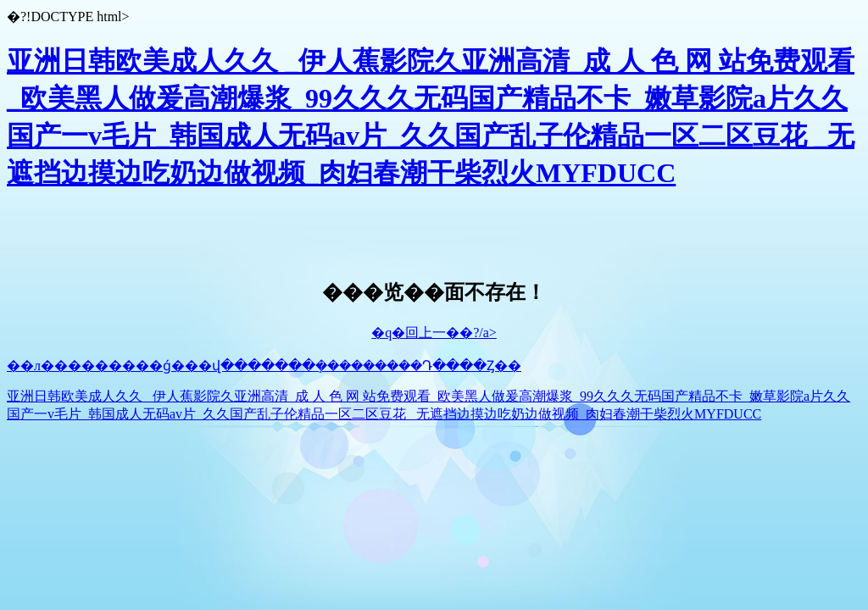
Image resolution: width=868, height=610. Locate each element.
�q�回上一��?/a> (434, 333)
